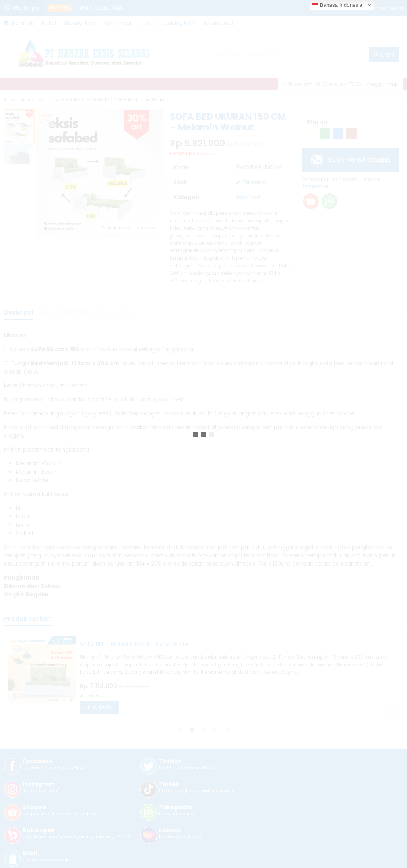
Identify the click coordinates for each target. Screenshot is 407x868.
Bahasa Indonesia (337, 5)
